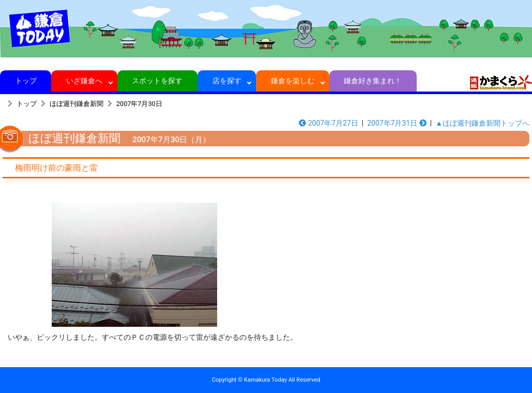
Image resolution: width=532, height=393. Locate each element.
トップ (26, 81)
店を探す (227, 81)
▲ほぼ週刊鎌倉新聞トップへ (482, 123)
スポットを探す (157, 81)
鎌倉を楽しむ (293, 81)
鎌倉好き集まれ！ (373, 81)
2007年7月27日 (329, 123)
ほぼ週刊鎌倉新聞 (77, 104)
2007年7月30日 (139, 104)
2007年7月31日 (397, 123)
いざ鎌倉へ (85, 81)
